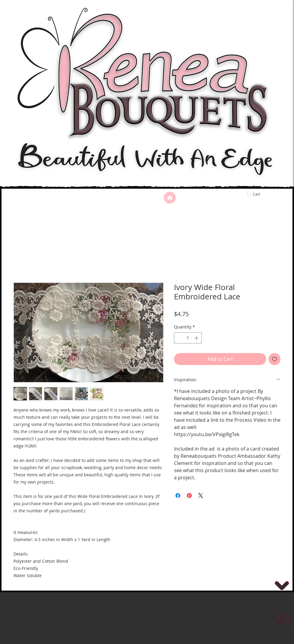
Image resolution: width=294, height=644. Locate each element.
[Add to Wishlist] (274, 359)
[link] (266, 194)
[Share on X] (201, 496)
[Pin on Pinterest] (189, 496)
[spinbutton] (188, 338)
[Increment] (197, 338)
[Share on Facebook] (178, 496)
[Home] (170, 198)
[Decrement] (179, 338)
